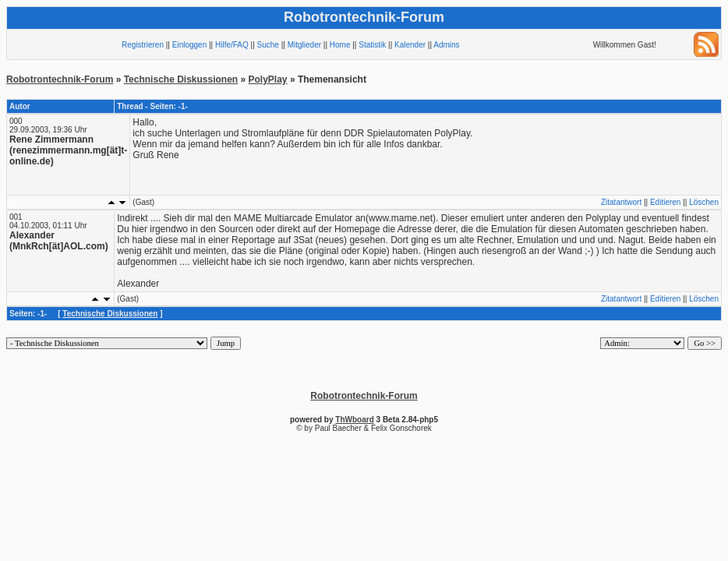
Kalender (410, 45)
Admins (446, 45)
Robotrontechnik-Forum (60, 79)
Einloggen (189, 45)
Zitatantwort (621, 202)
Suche (268, 45)
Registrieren (143, 45)
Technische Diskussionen (181, 79)
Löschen (704, 202)
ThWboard (354, 420)
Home (340, 45)
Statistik (372, 45)
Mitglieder (304, 45)
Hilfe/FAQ (232, 45)
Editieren (665, 202)
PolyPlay (268, 79)
